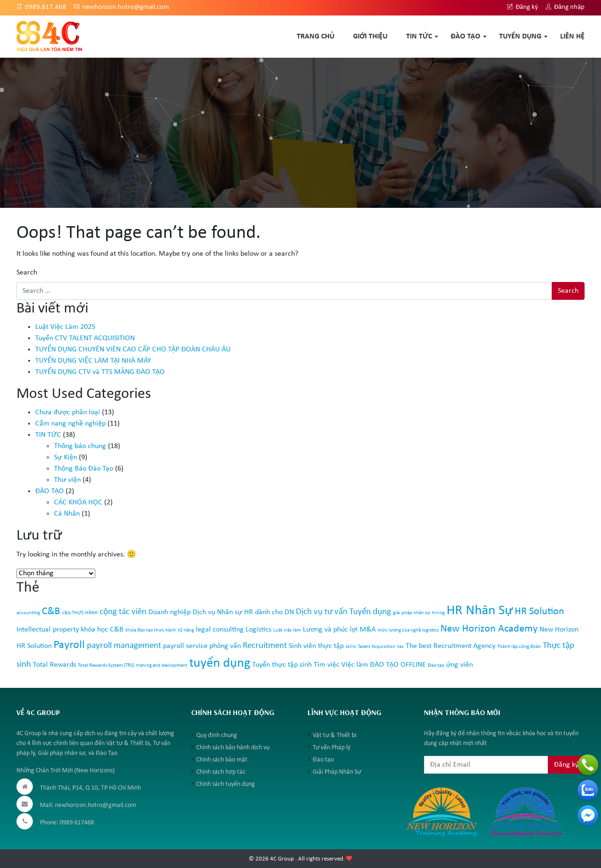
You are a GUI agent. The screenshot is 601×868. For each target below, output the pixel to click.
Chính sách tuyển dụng (226, 784)
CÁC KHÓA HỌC (78, 503)
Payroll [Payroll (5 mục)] (69, 645)
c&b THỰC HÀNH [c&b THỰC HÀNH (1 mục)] (80, 613)
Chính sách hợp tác (221, 772)
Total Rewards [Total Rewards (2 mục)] (54, 665)
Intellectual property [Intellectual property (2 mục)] (48, 630)
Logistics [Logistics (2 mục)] (258, 630)
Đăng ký (523, 7)
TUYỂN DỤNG (520, 37)
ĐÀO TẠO (466, 37)
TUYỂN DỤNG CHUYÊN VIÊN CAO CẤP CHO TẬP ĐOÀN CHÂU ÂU (133, 350)
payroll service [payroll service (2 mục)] (185, 646)
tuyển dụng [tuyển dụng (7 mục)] (220, 663)
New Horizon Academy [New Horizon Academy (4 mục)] (489, 629)
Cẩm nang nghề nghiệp (70, 424)
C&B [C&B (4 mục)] (51, 612)
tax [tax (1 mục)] (401, 647)
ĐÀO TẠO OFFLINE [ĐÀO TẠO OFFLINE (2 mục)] (398, 665)
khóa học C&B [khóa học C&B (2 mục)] (102, 630)
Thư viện (67, 480)
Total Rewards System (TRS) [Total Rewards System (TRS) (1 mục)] (106, 666)
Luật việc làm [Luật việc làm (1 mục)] (287, 630)
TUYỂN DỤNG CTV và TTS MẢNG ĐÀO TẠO (100, 372)
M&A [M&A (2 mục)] (368, 630)
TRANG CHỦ (316, 37)
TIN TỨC (419, 37)
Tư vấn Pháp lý (331, 748)
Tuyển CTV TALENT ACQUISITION (85, 338)
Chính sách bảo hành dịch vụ (233, 748)
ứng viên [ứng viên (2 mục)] (459, 665)
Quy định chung (217, 735)
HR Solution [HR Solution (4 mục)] (539, 612)
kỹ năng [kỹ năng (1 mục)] (186, 630)
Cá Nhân (67, 514)
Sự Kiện (65, 457)
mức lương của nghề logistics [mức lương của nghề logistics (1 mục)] (408, 630)
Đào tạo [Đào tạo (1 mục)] (436, 666)
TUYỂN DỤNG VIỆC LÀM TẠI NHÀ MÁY (93, 361)
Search (27, 273)
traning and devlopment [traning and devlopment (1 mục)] (162, 666)
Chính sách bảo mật (222, 760)
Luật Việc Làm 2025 (65, 327)
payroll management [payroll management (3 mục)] (124, 646)
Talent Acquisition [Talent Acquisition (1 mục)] (377, 647)
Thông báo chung (80, 446)
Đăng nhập (565, 7)
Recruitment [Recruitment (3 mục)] (265, 646)
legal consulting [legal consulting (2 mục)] (220, 630)
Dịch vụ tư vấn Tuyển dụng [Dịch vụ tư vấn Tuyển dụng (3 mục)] (343, 612)
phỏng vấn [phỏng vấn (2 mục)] (225, 646)
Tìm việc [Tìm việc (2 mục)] (327, 665)
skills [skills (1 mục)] (351, 647)
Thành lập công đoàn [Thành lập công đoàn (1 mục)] (519, 647)
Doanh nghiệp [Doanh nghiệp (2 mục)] (170, 612)
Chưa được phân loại (68, 412)
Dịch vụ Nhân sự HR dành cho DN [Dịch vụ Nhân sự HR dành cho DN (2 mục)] (243, 612)
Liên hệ (572, 37)
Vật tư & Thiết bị (335, 735)
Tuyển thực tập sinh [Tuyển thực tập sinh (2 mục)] (282, 665)
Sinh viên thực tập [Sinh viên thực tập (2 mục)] (316, 646)
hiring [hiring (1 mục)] (438, 613)
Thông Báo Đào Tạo (84, 469)
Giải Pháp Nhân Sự (337, 772)
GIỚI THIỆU (370, 37)
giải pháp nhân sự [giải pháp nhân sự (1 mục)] (412, 613)
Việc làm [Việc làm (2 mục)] (355, 665)
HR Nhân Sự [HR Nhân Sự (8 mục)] (480, 611)
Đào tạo (323, 760)
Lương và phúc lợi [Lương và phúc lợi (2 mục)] (330, 630)
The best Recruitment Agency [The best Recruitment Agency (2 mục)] (451, 646)
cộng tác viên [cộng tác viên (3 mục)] (123, 612)
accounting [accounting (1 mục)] (28, 613)
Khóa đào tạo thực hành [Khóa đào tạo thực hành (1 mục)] (151, 630)
